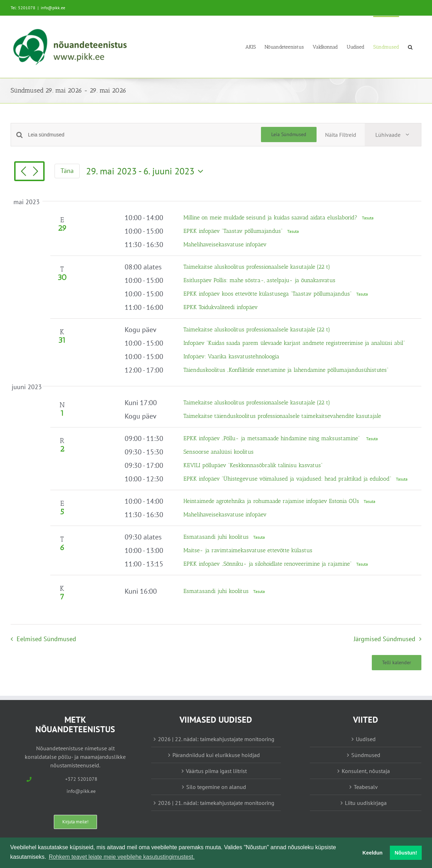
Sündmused (366, 755)
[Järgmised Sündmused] (35, 172)
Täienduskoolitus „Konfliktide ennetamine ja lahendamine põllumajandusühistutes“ (286, 370)
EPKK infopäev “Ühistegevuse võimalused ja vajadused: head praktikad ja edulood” (288, 479)
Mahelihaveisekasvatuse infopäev (225, 244)
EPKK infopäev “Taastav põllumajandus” (234, 231)
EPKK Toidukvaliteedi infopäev (221, 307)
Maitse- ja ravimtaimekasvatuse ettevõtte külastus (248, 550)
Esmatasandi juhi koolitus (217, 537)
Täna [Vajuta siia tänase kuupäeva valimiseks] (67, 171)
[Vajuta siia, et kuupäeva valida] (146, 171)
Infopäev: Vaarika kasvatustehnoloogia (231, 356)
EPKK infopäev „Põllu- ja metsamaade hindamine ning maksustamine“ (273, 438)
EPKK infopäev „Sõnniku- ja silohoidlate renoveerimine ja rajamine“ (268, 564)
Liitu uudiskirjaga (366, 803)
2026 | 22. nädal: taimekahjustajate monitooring (216, 739)
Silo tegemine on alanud (216, 787)
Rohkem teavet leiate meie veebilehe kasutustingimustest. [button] (122, 857)
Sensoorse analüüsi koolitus (218, 452)
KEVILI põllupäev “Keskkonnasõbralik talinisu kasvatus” (253, 465)
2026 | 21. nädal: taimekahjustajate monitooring (216, 803)
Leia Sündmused (289, 134)
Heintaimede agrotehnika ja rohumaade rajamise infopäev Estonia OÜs (272, 501)
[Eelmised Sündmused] (23, 172)
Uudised (366, 739)
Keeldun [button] (373, 853)
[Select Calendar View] (393, 135)
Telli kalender (397, 663)
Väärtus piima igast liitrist (216, 771)
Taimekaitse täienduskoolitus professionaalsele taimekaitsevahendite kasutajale (282, 416)
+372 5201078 (81, 779)
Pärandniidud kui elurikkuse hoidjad (216, 755)
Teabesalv (366, 787)
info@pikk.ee (53, 8)
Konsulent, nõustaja (366, 771)
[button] (410, 47)
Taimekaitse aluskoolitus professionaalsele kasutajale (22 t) (257, 267)
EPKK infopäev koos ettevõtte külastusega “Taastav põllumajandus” (268, 294)
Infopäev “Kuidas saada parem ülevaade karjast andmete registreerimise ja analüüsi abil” (294, 343)
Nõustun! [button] (406, 853)
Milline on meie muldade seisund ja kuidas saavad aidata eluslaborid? (271, 217)
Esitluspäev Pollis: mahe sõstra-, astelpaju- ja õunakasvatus (259, 280)
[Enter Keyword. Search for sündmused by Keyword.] (144, 135)
